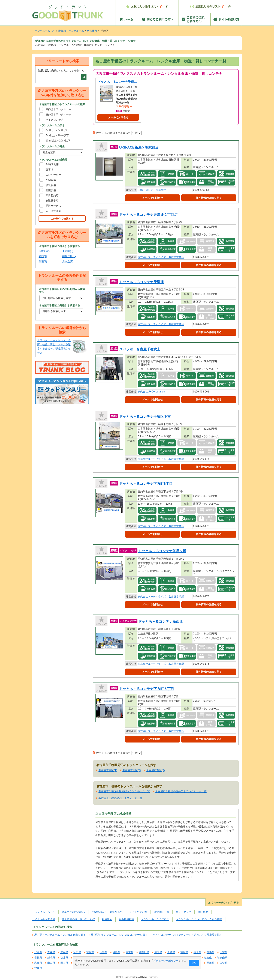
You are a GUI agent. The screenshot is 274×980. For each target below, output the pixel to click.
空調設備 (51, 180)
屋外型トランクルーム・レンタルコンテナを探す (119, 935)
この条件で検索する (62, 219)
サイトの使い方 (138, 912)
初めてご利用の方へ (73, 912)
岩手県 (64, 952)
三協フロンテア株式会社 (152, 190)
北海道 (38, 952)
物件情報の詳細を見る (209, 198)
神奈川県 (144, 952)
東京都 (130, 952)
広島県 (38, 963)
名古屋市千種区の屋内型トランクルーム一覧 (124, 791)
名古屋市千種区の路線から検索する (60, 305)
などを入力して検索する (61, 71)
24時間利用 (52, 164)
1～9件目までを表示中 (123, 133)
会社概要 (203, 912)
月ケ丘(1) (68, 262)
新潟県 (51, 958)
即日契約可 (52, 195)
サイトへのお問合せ (44, 919)
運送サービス (53, 206)
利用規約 (107, 919)
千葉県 (171, 952)
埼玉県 (158, 952)
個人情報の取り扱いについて (79, 919)
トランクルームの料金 (52, 146)
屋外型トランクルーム (58, 114)
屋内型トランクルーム (58, 109)
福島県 (116, 952)
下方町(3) (68, 251)
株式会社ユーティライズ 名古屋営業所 (161, 257)
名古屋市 (92, 31)
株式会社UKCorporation (151, 392)
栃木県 (197, 952)
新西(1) (43, 256)
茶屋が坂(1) (69, 256)
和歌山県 (222, 958)
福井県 (64, 958)
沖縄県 (38, 968)
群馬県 (210, 952)
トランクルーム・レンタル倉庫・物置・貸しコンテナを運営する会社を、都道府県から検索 (54, 347)
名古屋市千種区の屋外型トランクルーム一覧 (181, 791)
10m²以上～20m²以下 (58, 141)
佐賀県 (223, 963)
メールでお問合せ (118, 117)
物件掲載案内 (127, 919)
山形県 (103, 952)
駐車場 (49, 170)
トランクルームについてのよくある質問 (199, 919)
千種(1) (43, 262)
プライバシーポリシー (166, 961)
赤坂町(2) (44, 251)
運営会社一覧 (161, 912)
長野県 (38, 958)
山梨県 (223, 952)
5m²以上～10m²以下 (57, 135)
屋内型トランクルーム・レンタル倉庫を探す (60, 935)
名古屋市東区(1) (108, 770)
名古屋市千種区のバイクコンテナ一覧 (120, 798)
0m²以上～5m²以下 (56, 130)
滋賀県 (208, 958)
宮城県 (90, 952)
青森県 (51, 952)
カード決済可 (53, 211)
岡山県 (64, 963)
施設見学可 (52, 201)
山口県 (51, 963)
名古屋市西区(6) (156, 770)
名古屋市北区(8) (132, 770)
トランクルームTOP (44, 31)
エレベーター (53, 175)
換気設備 (51, 185)
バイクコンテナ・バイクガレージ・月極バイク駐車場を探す (188, 935)
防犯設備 (51, 190)
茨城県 (184, 952)
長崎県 (210, 963)
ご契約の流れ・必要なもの (107, 912)
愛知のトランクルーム (71, 31)
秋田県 (77, 952)
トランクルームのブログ (155, 919)
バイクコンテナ (55, 120)
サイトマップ (183, 912)
